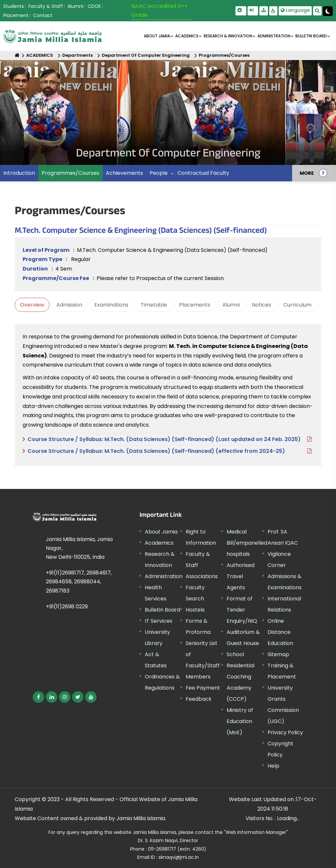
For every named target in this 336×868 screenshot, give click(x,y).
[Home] (17, 55)
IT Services (159, 621)
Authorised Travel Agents (241, 576)
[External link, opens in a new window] (38, 697)
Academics (159, 543)
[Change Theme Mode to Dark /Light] (328, 11)
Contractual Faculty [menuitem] (203, 173)
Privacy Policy (285, 732)
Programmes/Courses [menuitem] (70, 173)
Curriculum (297, 305)
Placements (195, 305)
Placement (16, 15)
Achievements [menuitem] (124, 173)
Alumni (75, 6)
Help (273, 766)
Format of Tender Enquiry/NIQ (242, 610)
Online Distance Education (280, 632)
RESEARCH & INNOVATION (228, 36)
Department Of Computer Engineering (146, 55)
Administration (164, 576)
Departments (77, 55)
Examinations (111, 305)
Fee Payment (203, 688)
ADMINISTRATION (274, 36)
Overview (32, 305)
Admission (69, 305)
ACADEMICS (187, 36)
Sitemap (278, 654)
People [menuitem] (159, 173)
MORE (307, 173)
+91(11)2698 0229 (67, 606)
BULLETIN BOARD (311, 36)
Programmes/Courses (224, 55)
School (235, 654)
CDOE (94, 6)
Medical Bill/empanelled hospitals (247, 543)
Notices (261, 305)
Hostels (195, 610)
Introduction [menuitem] (19, 173)
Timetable (154, 305)
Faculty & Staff (46, 6)
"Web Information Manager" (256, 832)
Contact (43, 15)
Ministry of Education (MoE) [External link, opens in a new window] (240, 721)
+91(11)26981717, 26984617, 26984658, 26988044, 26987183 (79, 582)
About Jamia (157, 36)
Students (14, 6)
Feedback (199, 699)
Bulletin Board (162, 610)
